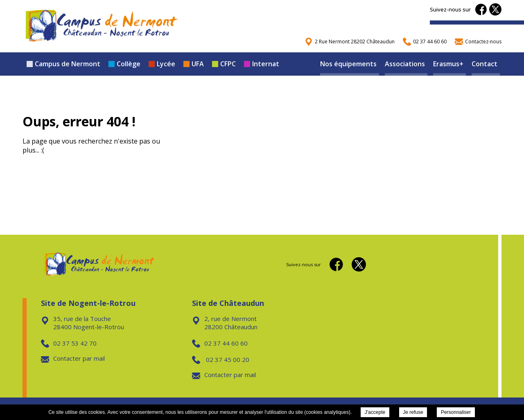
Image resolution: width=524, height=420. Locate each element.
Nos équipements (348, 64)
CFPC (224, 64)
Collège (124, 64)
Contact (484, 64)
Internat (262, 64)
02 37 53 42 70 (69, 343)
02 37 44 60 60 (220, 343)
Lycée (162, 64)
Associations (405, 64)
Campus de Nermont (63, 64)
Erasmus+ (448, 64)
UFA (194, 64)
